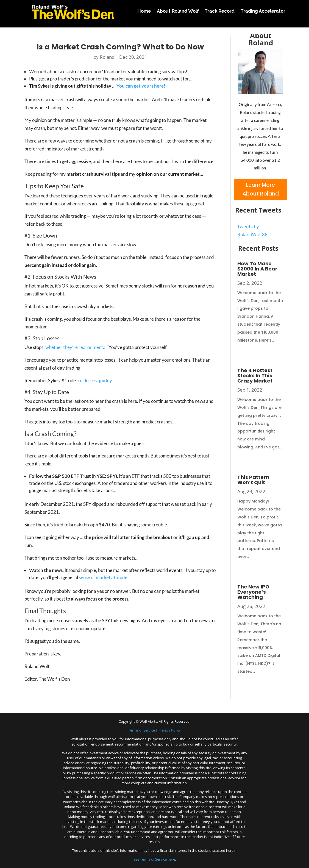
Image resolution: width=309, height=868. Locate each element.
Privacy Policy (170, 730)
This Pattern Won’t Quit (253, 480)
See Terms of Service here (154, 859)
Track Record (220, 11)
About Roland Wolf (178, 11)
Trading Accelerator (263, 11)
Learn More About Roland (261, 189)
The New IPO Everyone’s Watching (253, 592)
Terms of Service (142, 730)
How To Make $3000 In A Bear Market (257, 269)
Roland (107, 57)
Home (144, 11)
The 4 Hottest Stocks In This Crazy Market (255, 376)
